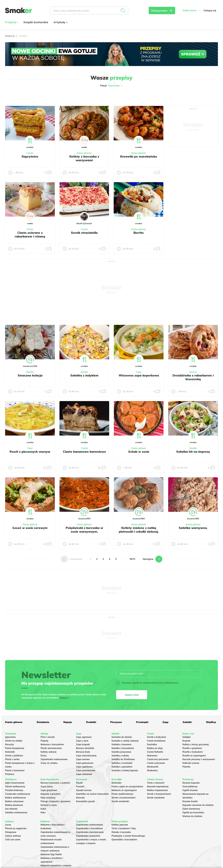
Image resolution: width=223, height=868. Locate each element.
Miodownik (153, 767)
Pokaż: (112, 86)
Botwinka (116, 783)
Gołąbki (187, 737)
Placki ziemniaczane (51, 748)
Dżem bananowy (191, 809)
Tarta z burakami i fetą (124, 828)
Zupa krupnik (83, 744)
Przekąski (142, 722)
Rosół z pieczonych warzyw (30, 452)
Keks (43, 812)
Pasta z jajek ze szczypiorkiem (127, 787)
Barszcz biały (83, 752)
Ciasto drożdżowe (156, 741)
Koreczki (80, 798)
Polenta (186, 767)
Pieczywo (116, 722)
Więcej (63, 698)
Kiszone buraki (190, 801)
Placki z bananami (15, 770)
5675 (132, 559)
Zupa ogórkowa (84, 767)
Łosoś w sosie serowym (30, 528)
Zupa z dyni (82, 741)
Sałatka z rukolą (120, 756)
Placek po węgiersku (16, 828)
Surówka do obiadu (122, 737)
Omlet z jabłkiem (14, 756)
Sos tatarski (11, 809)
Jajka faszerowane (15, 783)
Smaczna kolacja (30, 375)
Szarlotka (152, 744)
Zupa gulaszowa (85, 763)
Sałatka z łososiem (121, 744)
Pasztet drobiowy (14, 790)
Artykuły (60, 22)
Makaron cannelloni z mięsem (56, 866)
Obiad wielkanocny (15, 787)
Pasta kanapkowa (15, 748)
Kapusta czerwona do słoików (198, 805)
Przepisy (12, 22)
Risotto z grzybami (192, 748)
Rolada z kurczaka (121, 832)
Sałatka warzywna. (193, 528)
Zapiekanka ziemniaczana (90, 832)
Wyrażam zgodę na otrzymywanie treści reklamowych (147, 683)
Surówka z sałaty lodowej (125, 741)
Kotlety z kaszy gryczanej (196, 744)
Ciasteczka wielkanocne (18, 794)
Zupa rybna (47, 787)
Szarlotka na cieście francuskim (92, 794)
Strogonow (11, 832)
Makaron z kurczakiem (52, 744)
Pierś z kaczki (48, 737)
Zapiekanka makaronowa (54, 759)
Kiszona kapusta (191, 783)
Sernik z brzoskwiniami (124, 798)
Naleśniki (10, 752)
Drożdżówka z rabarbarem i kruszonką (193, 377)
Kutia (43, 809)
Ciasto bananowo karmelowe (84, 452)
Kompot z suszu (49, 805)
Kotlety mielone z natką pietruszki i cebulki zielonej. (139, 530)
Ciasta (30, 153)
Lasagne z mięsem (86, 843)
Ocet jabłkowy (190, 787)
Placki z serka (12, 759)
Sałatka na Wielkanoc (123, 759)
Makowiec (152, 756)
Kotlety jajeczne (120, 825)
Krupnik (186, 741)
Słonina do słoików (192, 816)
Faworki (80, 787)
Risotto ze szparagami (194, 756)
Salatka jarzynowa (121, 752)
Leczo (8, 825)
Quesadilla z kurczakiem (124, 840)
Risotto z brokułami (193, 752)
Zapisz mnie (132, 695)
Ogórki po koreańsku (193, 812)
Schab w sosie (139, 452)
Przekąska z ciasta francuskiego (128, 836)
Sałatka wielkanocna (16, 812)
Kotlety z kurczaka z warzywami (84, 158)
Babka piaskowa (14, 805)
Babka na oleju (155, 748)
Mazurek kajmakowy (158, 787)
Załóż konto (189, 10)
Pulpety (45, 741)
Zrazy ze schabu (49, 763)
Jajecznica (10, 737)
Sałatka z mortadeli (122, 763)
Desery (193, 372)
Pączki (79, 783)
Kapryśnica (30, 156)
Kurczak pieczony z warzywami (199, 759)
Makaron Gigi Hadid (51, 854)
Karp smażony (48, 798)
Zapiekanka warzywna (88, 836)
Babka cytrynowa (14, 801)
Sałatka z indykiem (84, 375)
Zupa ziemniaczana (86, 756)
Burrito (139, 233)
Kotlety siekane (49, 752)
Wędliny (211, 722)
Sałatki (30, 372)
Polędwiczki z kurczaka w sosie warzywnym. (84, 530)
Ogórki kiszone (190, 790)
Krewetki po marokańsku (139, 156)
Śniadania (43, 722)
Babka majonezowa (157, 790)
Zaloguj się (210, 10)
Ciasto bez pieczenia (158, 759)
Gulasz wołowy (13, 836)
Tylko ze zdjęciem (27, 96)
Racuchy (10, 744)
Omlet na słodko (14, 741)
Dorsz (44, 756)
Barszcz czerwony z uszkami (55, 783)
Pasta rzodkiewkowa (122, 794)
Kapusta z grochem (51, 794)
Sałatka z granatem (122, 767)
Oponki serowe (84, 790)
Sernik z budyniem (157, 737)
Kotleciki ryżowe (191, 763)
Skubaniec (152, 770)
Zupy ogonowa (84, 737)
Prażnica (10, 774)
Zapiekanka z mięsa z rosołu (91, 840)
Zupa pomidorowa (86, 770)
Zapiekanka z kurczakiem (89, 828)
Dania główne (84, 153)
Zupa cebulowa (84, 774)
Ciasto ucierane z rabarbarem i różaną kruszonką (30, 236)
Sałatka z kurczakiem (123, 748)
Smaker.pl (10, 36)
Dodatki (91, 722)
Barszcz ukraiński (85, 748)
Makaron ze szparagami (124, 790)
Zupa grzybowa (49, 790)
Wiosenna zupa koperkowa (139, 375)
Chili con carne (13, 840)
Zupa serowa (83, 759)
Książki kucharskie (36, 22)
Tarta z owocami (156, 783)
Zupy (139, 372)
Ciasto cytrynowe (156, 763)
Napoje (68, 722)
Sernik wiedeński (120, 801)
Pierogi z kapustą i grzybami (56, 801)
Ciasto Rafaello (155, 752)
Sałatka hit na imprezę (193, 452)
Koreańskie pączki (85, 801)
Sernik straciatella (84, 233)
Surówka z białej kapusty (125, 770)
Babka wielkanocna (15, 798)
